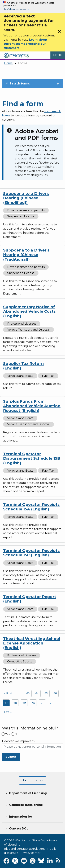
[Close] (59, 33)
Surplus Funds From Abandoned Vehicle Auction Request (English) (32, 406)
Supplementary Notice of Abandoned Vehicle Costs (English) (29, 311)
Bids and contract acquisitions (25, 849)
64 (37, 693)
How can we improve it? (19, 741)
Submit (11, 757)
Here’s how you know (15, 9)
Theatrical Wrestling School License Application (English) (32, 643)
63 (28, 693)
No (17, 734)
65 (46, 693)
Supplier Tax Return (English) (23, 366)
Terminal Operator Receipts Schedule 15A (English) (31, 507)
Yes (7, 734)
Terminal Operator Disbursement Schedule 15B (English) (32, 458)
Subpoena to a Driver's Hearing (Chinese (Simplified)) (26, 198)
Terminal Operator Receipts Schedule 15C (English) (31, 553)
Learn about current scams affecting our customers (25, 44)
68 (15, 703)
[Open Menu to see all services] (58, 55)
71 (42, 703)
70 (33, 703)
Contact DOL (17, 828)
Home (8, 63)
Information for (18, 816)
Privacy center (31, 853)
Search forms (18, 84)
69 (24, 703)
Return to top (32, 780)
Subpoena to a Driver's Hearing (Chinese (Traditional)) (26, 255)
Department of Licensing (26, 793)
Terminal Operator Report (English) (30, 599)
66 (55, 693)
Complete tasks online (24, 804)
